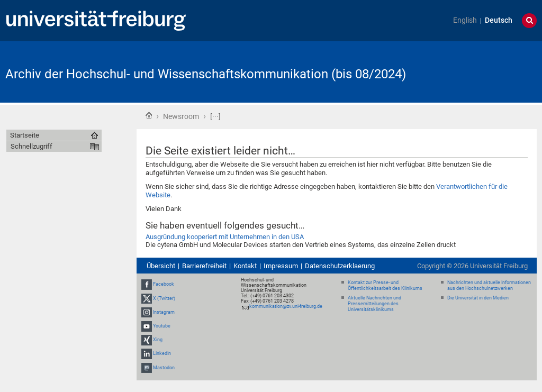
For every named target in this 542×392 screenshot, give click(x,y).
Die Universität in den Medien (478, 298)
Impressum (281, 266)
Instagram (164, 312)
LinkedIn (162, 354)
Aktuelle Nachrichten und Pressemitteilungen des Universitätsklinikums (374, 304)
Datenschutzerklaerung (340, 266)
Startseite (149, 115)
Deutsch (499, 20)
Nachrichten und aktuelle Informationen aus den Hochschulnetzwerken (489, 285)
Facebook (164, 284)
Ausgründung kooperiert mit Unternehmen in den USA (225, 237)
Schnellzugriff (31, 146)
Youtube (162, 326)
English (465, 20)
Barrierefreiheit (204, 266)
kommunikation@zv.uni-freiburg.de (286, 306)
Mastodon (164, 368)
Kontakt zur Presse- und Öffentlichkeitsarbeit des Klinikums (385, 285)
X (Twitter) (164, 298)
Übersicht (161, 266)
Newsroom (181, 116)
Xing (158, 340)
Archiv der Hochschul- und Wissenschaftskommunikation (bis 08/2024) (206, 74)
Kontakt (245, 266)
